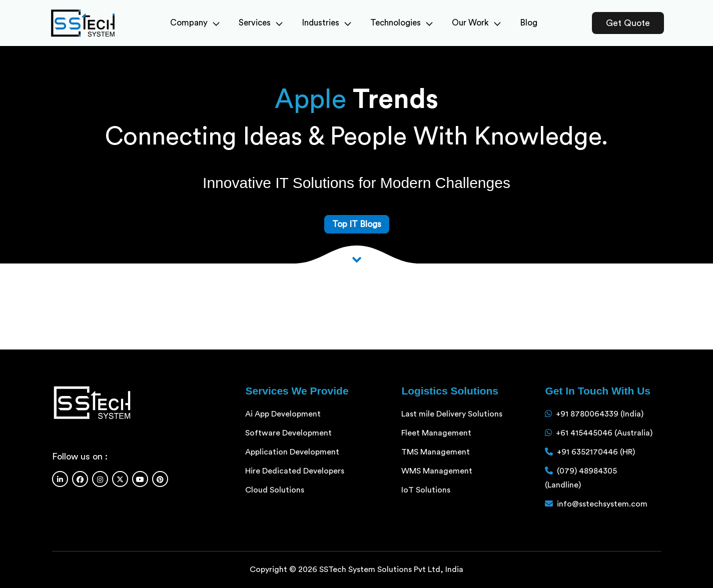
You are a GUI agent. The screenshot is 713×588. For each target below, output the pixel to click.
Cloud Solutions (275, 490)
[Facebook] (80, 479)
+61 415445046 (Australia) (604, 433)
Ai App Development (283, 414)
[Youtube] (140, 479)
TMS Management (436, 452)
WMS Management (437, 471)
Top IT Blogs (357, 224)
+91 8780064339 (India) (600, 414)
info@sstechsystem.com (602, 504)
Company (195, 23)
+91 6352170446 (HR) (596, 452)
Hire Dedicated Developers (295, 471)
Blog (529, 23)
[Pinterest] (160, 479)
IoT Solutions (426, 490)
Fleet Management (436, 433)
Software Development (288, 433)
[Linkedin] (60, 479)
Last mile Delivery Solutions (452, 414)
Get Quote (628, 23)
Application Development (292, 452)
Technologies (402, 23)
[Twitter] (120, 479)
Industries (326, 23)
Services (261, 23)
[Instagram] (100, 479)
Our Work (476, 23)
